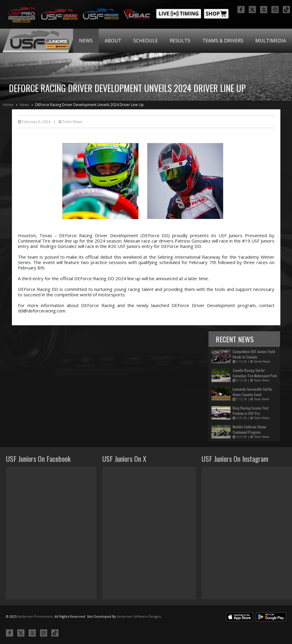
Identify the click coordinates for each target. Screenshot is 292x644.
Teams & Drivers (223, 41)
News (86, 41)
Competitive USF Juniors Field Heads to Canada (254, 354)
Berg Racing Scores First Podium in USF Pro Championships (251, 413)
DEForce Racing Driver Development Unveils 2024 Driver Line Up (89, 105)
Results (180, 41)
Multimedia (271, 41)
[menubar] (183, 41)
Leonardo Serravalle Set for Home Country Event (252, 392)
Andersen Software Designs (139, 616)
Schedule (146, 41)
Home (8, 105)
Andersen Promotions (35, 616)
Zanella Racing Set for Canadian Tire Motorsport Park (255, 373)
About (113, 41)
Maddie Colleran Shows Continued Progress (249, 429)
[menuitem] (86, 41)
